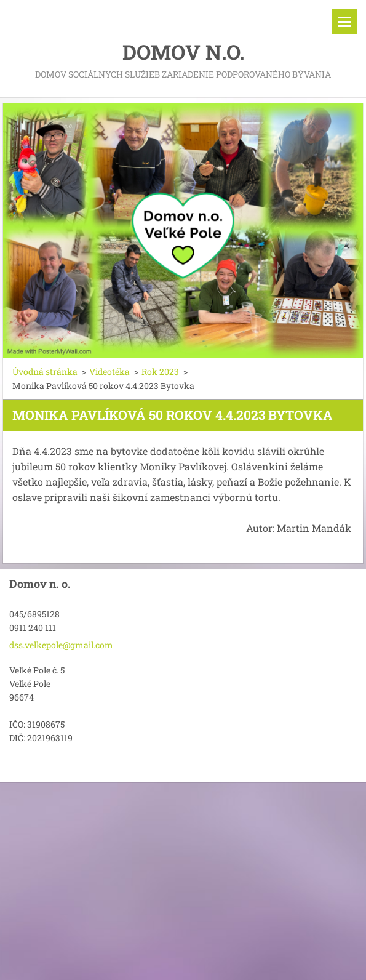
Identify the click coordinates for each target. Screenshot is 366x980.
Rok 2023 (160, 372)
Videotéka (109, 372)
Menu (344, 22)
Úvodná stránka (45, 372)
